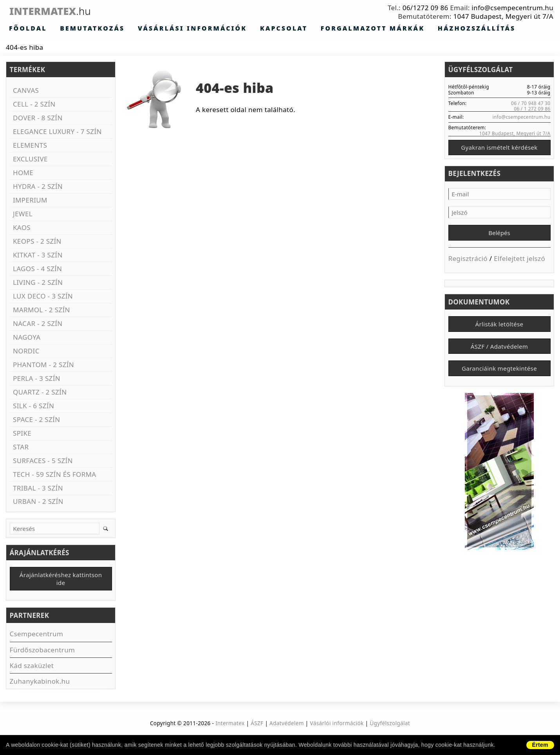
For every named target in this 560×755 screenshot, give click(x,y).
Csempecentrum (37, 636)
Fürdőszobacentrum (42, 651)
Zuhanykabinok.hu (40, 683)
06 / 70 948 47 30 (531, 103)
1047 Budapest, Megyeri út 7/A (503, 16)
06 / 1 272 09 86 (532, 109)
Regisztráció (468, 261)
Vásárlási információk (151, 29)
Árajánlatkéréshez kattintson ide (61, 580)
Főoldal (22, 29)
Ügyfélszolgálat (390, 725)
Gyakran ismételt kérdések (499, 148)
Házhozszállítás (375, 29)
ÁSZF (257, 725)
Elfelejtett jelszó (519, 261)
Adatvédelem (287, 725)
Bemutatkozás (72, 29)
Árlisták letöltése (499, 328)
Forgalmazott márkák (293, 29)
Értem (540, 745)
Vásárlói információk (337, 725)
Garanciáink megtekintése (499, 375)
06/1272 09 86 (425, 8)
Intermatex (64, 11)
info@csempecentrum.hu (512, 8)
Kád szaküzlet (32, 667)
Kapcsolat (223, 29)
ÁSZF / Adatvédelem (499, 351)
